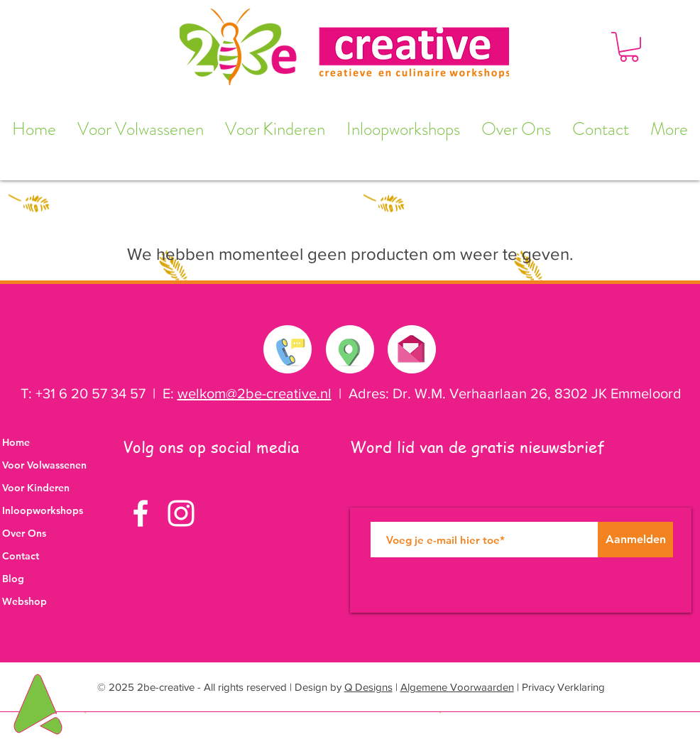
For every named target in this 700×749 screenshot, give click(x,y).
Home (16, 442)
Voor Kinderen (36, 488)
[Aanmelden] (635, 540)
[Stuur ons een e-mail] (411, 346)
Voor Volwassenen (44, 465)
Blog (13, 579)
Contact (21, 556)
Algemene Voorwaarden (457, 687)
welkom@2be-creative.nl (255, 393)
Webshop (24, 601)
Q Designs (368, 687)
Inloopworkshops (43, 510)
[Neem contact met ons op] (288, 349)
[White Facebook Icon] (141, 513)
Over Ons (24, 533)
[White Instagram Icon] (181, 513)
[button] (629, 47)
